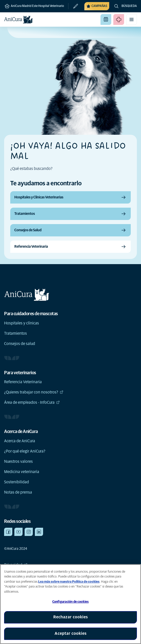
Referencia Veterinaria (23, 382)
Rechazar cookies (71, 617)
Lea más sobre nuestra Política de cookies (69, 582)
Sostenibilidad (17, 482)
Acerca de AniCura (20, 441)
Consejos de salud (20, 344)
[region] (70, 604)
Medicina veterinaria (22, 472)
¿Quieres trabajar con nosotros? (34, 392)
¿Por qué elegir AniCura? (25, 451)
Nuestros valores (18, 462)
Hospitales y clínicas (22, 323)
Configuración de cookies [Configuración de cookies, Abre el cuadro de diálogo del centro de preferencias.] (70, 602)
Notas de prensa (18, 492)
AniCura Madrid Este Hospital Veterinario (34, 6)
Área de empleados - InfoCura (32, 402)
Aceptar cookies (71, 633)
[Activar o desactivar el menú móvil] (132, 20)
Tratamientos (16, 333)
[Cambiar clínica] (73, 6)
